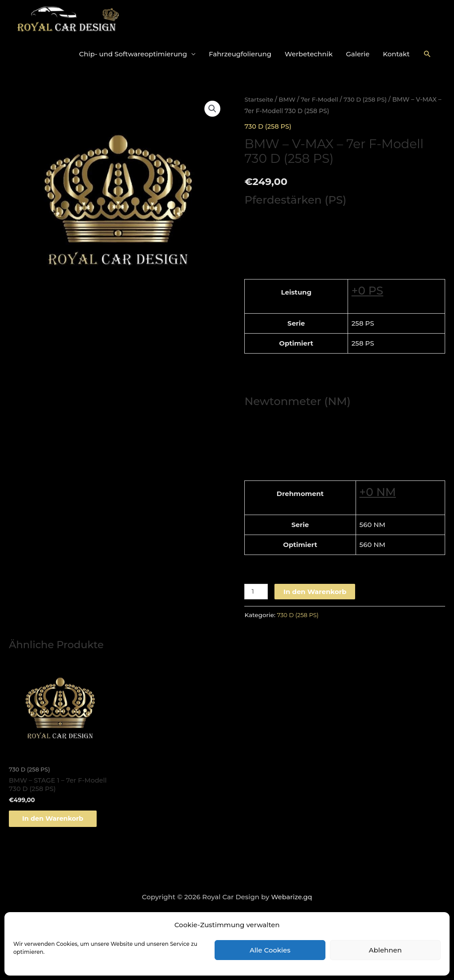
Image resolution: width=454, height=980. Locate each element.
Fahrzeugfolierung (240, 54)
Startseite (259, 99)
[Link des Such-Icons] (427, 54)
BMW (288, 99)
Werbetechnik (309, 54)
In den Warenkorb (316, 591)
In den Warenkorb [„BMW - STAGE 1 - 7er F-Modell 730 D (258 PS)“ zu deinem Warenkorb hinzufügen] (58, 820)
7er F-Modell (322, 99)
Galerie (358, 54)
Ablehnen (385, 950)
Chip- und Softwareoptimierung (133, 54)
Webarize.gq (292, 899)
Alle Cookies (270, 950)
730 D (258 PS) (368, 99)
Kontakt (397, 54)
